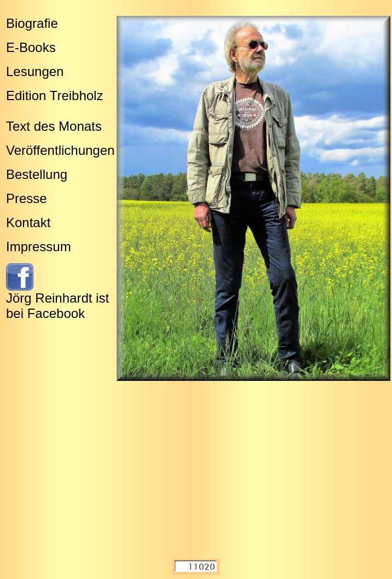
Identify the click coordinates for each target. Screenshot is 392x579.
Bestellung (37, 174)
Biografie (32, 23)
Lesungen (35, 71)
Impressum (39, 247)
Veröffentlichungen (60, 150)
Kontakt (28, 222)
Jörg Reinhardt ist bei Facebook (57, 306)
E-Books (31, 47)
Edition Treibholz (54, 95)
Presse (27, 198)
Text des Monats (54, 126)
